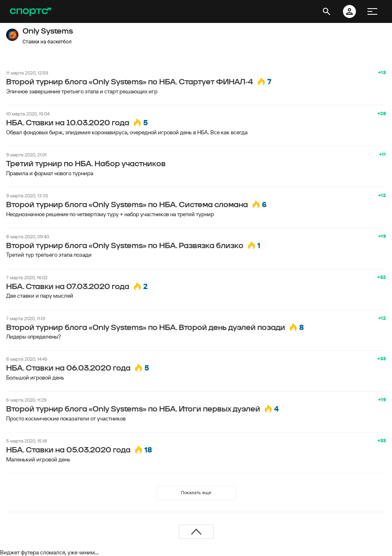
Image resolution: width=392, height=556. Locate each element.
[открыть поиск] (327, 11)
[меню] (372, 11)
